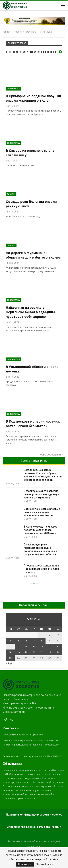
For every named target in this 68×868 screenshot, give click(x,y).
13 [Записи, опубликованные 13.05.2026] (26, 646)
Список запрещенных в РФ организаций (34, 827)
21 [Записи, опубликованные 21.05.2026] (34, 652)
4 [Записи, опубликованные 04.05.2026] (10, 641)
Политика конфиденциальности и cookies (34, 815)
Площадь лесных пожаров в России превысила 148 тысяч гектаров (42, 569)
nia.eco (39, 847)
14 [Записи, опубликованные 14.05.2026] (34, 646)
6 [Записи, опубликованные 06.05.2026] (26, 641)
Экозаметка (13, 89)
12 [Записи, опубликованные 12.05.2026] (18, 646)
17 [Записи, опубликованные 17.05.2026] (58, 646)
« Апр (9, 663)
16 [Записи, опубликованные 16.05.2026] (50, 646)
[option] (34, 523)
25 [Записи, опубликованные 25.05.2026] (10, 658)
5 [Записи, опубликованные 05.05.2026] (18, 641)
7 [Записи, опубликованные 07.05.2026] (34, 641)
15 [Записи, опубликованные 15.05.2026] (42, 646)
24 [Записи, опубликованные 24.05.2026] (58, 652)
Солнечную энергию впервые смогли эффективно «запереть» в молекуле (42, 512)
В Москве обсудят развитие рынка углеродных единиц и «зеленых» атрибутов (41, 494)
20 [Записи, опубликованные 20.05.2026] (26, 652)
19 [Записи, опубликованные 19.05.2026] (18, 652)
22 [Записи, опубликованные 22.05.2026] (42, 652)
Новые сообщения (51, 455)
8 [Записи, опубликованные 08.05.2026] (42, 641)
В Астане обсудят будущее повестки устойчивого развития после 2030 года (40, 530)
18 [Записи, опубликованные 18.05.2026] (10, 652)
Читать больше (45, 864)
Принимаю (25, 864)
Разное (11, 194)
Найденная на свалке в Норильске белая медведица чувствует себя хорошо (30, 312)
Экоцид (11, 245)
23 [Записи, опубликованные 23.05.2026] (50, 652)
